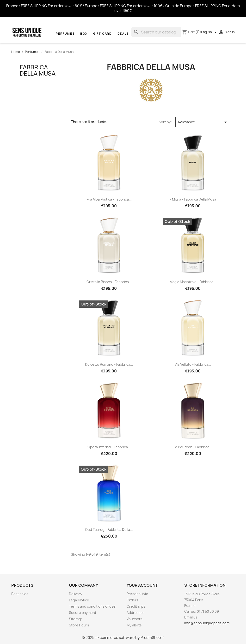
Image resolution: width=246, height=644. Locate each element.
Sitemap (76, 619)
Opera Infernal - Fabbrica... (109, 447)
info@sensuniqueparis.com (207, 623)
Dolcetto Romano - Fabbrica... (109, 364)
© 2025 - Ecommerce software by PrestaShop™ (123, 638)
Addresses (136, 613)
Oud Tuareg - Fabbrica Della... (109, 530)
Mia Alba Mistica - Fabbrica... (109, 199)
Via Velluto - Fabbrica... (193, 364)
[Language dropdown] (210, 32)
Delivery (76, 594)
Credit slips (136, 606)
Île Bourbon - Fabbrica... (193, 447)
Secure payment (83, 613)
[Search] (156, 32)
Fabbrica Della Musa (38, 70)
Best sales (20, 594)
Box (84, 34)
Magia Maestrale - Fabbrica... (193, 282)
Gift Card (103, 34)
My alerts (134, 625)
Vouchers (135, 619)
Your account (142, 585)
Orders (132, 600)
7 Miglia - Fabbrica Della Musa (193, 199)
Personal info (137, 594)
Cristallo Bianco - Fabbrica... (109, 282)
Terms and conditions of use (92, 606)
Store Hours (79, 625)
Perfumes (65, 34)
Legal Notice (79, 600)
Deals (123, 34)
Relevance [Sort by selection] (203, 122)
